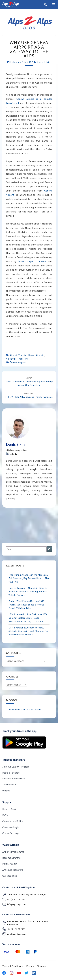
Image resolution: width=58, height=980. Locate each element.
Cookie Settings (11, 833)
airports (40, 355)
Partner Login (10, 864)
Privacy (30, 966)
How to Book (9, 809)
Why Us (6, 791)
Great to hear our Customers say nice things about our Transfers (29, 382)
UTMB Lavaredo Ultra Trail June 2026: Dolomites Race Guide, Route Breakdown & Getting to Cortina (28, 618)
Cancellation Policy (13, 821)
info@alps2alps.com (14, 904)
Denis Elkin (44, 62)
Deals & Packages (11, 773)
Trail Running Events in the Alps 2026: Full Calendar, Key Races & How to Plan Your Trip (29, 578)
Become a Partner (12, 858)
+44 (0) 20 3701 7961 (14, 899)
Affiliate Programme (13, 852)
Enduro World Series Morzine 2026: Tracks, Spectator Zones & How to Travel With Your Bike (27, 605)
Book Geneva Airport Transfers (25, 709)
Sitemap (41, 966)
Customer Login (11, 827)
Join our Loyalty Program (16, 767)
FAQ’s (5, 815)
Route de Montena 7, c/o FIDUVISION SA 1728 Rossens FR (25, 923)
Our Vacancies (10, 876)
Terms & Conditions (13, 966)
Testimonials (9, 784)
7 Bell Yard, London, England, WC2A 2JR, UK (25, 894)
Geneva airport (18, 362)
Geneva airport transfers (32, 261)
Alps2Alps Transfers (17, 359)
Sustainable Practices (14, 778)
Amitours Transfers (13, 870)
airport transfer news (22, 355)
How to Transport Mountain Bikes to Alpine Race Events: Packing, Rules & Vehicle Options (28, 591)
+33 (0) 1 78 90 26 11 (14, 929)
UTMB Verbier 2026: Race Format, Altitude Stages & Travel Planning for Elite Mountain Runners (28, 631)
